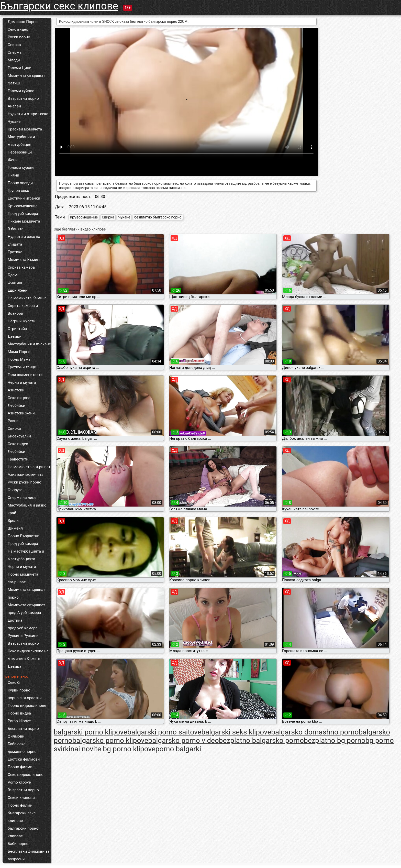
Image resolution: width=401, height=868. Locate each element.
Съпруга (15, 490)
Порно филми (20, 767)
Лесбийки (16, 405)
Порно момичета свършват (23, 578)
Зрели (13, 521)
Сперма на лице (22, 498)
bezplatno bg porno (335, 740)
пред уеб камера (23, 628)
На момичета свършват (29, 467)
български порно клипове (23, 832)
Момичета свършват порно (26, 594)
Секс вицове (19, 398)
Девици (15, 336)
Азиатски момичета (26, 475)
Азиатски (16, 390)
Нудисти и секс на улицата (24, 240)
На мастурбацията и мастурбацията (26, 555)
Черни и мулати (22, 382)
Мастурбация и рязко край (27, 509)
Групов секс (18, 191)
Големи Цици (20, 68)
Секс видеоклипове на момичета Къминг (28, 655)
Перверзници (20, 152)
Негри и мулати (22, 321)
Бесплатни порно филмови (23, 732)
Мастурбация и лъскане (29, 344)
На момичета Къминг (27, 298)
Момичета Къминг (24, 260)
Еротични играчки (24, 198)
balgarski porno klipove (91, 732)
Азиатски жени (21, 413)
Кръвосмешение (23, 206)
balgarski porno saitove (164, 732)
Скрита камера (21, 267)
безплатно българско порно (158, 217)
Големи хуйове (21, 91)
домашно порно (22, 752)
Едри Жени (18, 290)
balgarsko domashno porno (315, 732)
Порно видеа (19, 713)
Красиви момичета (25, 129)
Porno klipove (19, 721)
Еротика (15, 252)
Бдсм (13, 275)
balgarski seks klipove (236, 732)
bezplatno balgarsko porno (261, 740)
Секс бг (14, 683)
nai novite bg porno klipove (113, 749)
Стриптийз (17, 329)
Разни (13, 421)
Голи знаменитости (25, 375)
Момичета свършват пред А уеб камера (26, 609)
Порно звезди (20, 183)
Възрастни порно (23, 98)
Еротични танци (22, 367)
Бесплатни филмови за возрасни (29, 855)
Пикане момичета (24, 221)
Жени (13, 160)
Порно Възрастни (24, 536)
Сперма (15, 52)
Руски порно (19, 37)
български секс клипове (22, 817)
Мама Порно (19, 352)
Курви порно (19, 690)
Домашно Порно (23, 22)
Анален (14, 106)
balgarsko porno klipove (110, 740)
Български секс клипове (59, 6)
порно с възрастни (25, 698)
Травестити (18, 459)
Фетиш (14, 83)
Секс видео (18, 29)
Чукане (14, 122)
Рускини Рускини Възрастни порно (23, 640)
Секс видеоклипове (25, 775)
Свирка (14, 45)
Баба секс (16, 744)
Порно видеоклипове (27, 706)
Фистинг (15, 283)
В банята (16, 229)
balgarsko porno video (183, 740)
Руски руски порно (24, 482)
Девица (15, 666)
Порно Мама (19, 359)
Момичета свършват (26, 75)
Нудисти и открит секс (28, 114)
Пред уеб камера (23, 214)
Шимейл (15, 528)
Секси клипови (21, 798)
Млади (14, 60)
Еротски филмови (24, 759)
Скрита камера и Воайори (23, 310)
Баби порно (18, 844)
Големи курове (21, 168)
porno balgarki (178, 749)
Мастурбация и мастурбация (21, 141)
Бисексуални (19, 436)
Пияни (13, 175)
